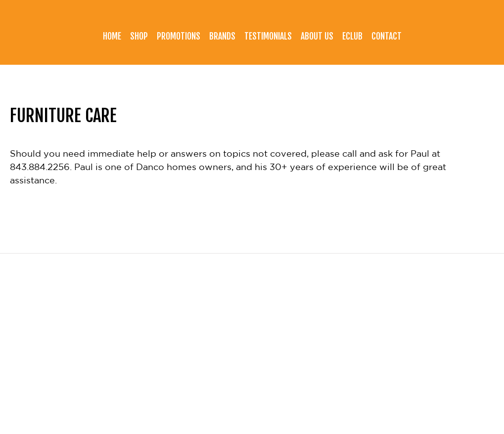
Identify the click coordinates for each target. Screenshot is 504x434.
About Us (317, 36)
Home (112, 36)
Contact (387, 36)
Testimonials (268, 36)
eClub (352, 36)
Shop (139, 36)
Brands (222, 36)
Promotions (179, 36)
